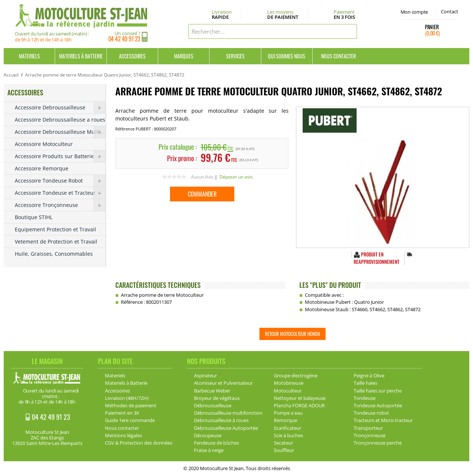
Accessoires (132, 56)
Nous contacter (338, 56)
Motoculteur (288, 391)
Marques (184, 56)
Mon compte (414, 12)
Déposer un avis (236, 177)
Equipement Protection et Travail (55, 229)
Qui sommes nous (287, 56)
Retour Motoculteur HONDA (292, 334)
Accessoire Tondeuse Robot (60, 181)
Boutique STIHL (34, 217)
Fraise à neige (209, 450)
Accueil (11, 75)
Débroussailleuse (213, 405)
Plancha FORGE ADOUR (299, 405)
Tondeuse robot (371, 413)
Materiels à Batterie (81, 56)
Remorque (285, 420)
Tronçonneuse (370, 435)
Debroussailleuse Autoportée (226, 428)
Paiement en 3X (122, 413)
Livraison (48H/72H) (127, 398)
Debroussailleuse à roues (221, 420)
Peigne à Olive (369, 375)
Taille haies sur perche (378, 391)
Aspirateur (205, 375)
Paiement (344, 14)
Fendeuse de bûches (217, 443)
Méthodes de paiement (131, 405)
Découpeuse (208, 435)
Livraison (222, 15)
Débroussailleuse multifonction (228, 413)
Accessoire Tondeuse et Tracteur (60, 193)
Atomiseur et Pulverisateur (223, 383)
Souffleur (284, 450)
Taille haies (365, 383)
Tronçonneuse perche (378, 443)
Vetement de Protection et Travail (56, 242)
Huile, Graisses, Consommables (54, 254)
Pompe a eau (288, 413)
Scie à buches (288, 435)
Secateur (283, 443)
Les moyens (283, 15)
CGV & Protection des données (139, 443)
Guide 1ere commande (130, 420)
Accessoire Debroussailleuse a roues (60, 120)
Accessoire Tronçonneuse (60, 205)
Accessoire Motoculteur (44, 144)
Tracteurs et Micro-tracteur (383, 420)
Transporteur (368, 428)
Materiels (29, 56)
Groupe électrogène (296, 375)
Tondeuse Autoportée (378, 405)
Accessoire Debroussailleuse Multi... (60, 132)
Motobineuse (289, 383)
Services (235, 56)
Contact (450, 11)
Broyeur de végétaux (217, 398)
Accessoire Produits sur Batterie (60, 156)
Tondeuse (365, 398)
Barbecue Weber (212, 391)
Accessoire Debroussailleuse (60, 108)
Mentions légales (123, 435)
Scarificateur (287, 428)
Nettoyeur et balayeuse (300, 398)
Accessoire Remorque (42, 168)
